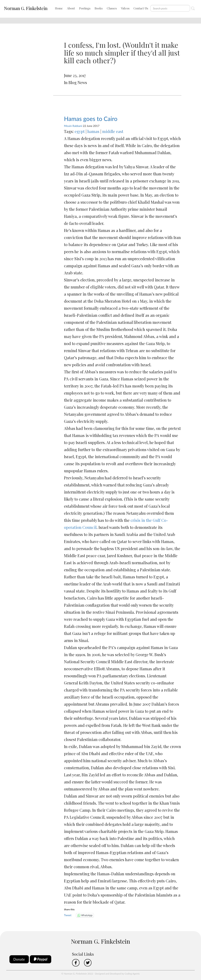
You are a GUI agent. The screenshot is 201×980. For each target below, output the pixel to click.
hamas (93, 131)
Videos (125, 8)
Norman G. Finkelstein (26, 8)
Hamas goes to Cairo (91, 119)
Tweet (68, 915)
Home (59, 8)
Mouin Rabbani (73, 126)
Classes (112, 8)
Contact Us (141, 8)
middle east (113, 131)
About (71, 8)
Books (99, 8)
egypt (80, 131)
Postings (85, 8)
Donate (19, 959)
